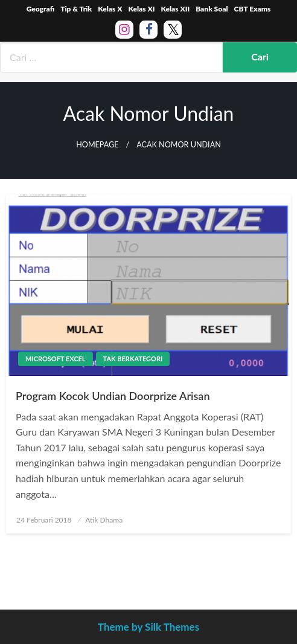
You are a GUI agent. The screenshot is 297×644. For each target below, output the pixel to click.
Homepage (97, 145)
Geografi (41, 9)
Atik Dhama (104, 520)
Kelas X (110, 9)
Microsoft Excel (56, 359)
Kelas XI (141, 9)
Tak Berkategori (133, 359)
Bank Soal (212, 9)
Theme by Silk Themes (148, 627)
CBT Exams (253, 9)
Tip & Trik (76, 9)
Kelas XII (175, 9)
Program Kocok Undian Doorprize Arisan (113, 396)
